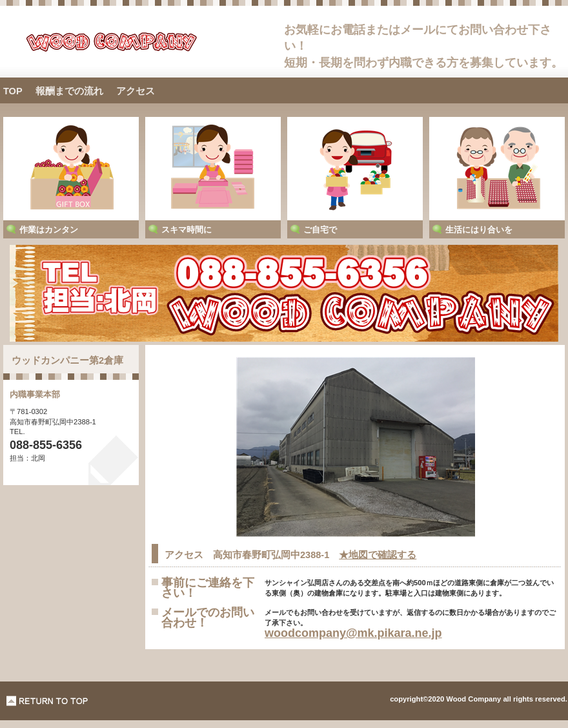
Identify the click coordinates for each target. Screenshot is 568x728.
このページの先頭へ (47, 701)
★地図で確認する (378, 555)
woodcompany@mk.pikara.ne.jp (353, 633)
